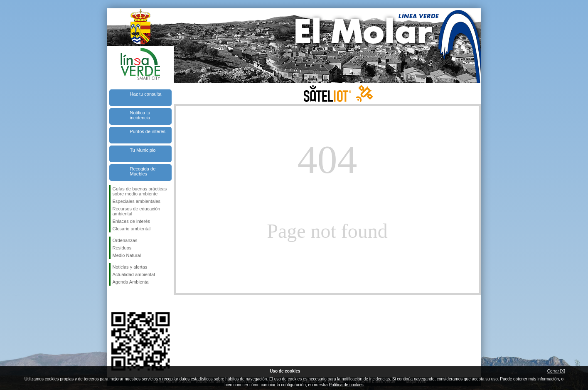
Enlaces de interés (132, 221)
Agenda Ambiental (131, 282)
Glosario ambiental (132, 229)
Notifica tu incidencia (140, 115)
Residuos (122, 248)
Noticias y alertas (130, 267)
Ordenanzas (125, 240)
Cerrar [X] (556, 371)
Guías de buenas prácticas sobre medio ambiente (140, 191)
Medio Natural (127, 255)
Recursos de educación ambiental (137, 211)
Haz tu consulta (146, 94)
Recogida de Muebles (143, 171)
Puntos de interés (148, 131)
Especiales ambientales (137, 201)
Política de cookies (346, 385)
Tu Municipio (143, 150)
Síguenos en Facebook (114, 299)
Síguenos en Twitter (128, 299)
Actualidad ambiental (134, 274)
